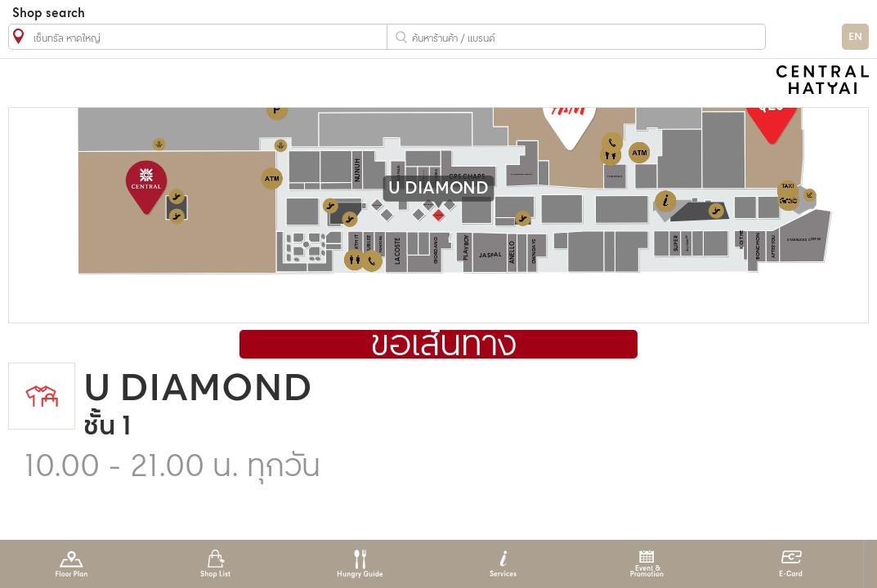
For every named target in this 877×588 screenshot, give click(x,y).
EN (855, 37)
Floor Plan (72, 564)
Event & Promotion (647, 564)
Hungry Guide (359, 564)
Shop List (215, 564)
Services (503, 564)
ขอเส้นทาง (444, 345)
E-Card (791, 564)
